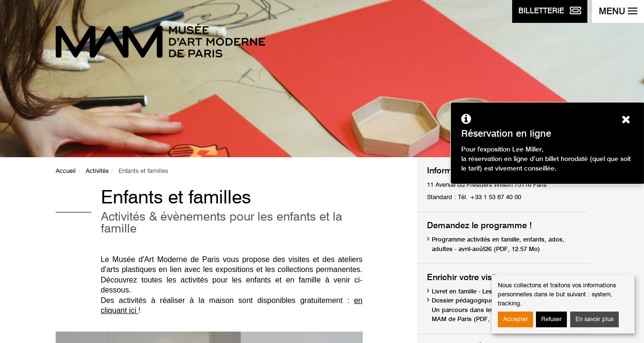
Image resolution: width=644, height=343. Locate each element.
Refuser (551, 319)
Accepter (515, 319)
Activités (97, 171)
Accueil (66, 171)
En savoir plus (594, 319)
